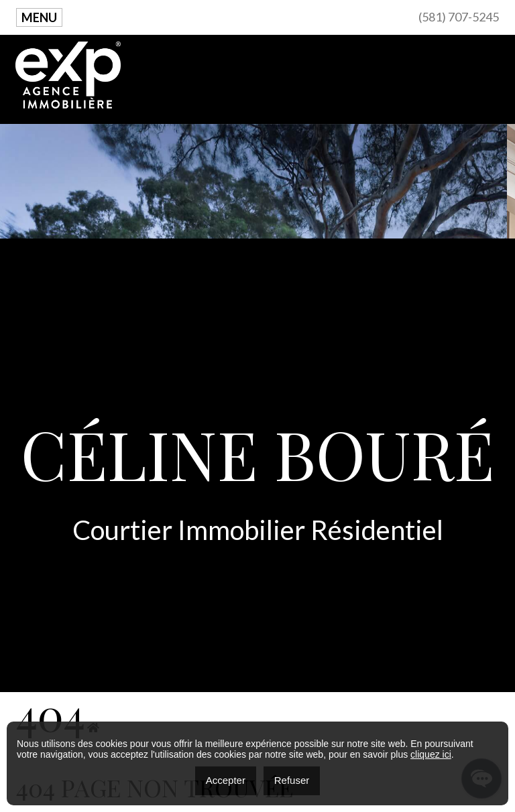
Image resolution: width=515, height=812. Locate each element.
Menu (39, 17)
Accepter (226, 780)
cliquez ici (431, 754)
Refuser (292, 780)
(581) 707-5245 (459, 17)
